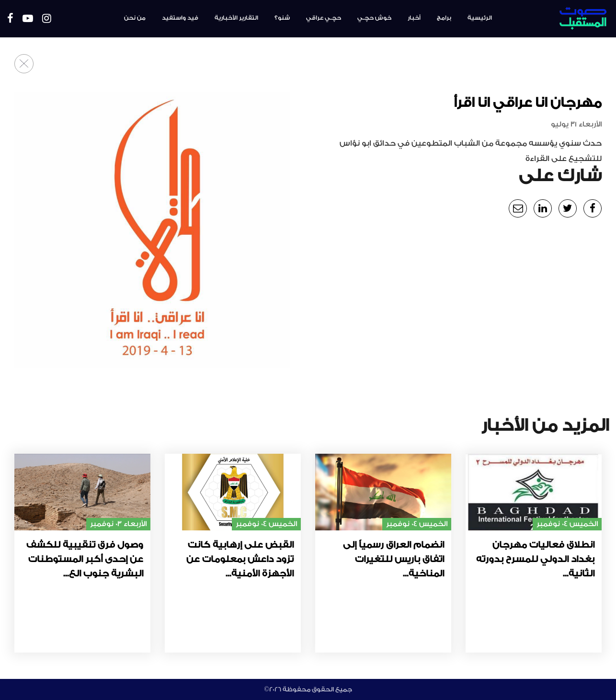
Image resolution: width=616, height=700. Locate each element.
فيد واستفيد (180, 18)
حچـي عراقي (324, 18)
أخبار (414, 18)
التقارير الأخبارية (236, 18)
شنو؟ (282, 18)
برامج (444, 18)
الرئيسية (480, 18)
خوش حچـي (374, 18)
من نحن (135, 18)
